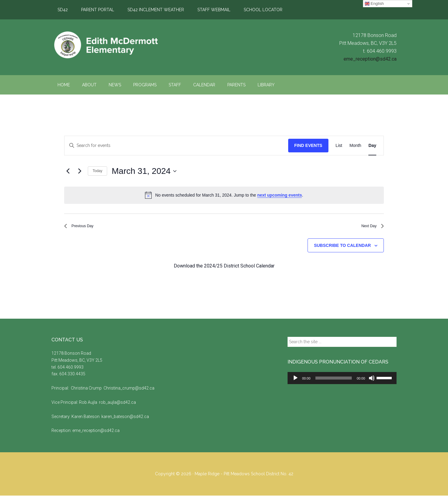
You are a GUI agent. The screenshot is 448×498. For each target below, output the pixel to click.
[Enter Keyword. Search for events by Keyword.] (176, 146)
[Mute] (372, 380)
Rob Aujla (89, 405)
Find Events (308, 145)
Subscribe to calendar (342, 248)
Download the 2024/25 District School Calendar (224, 269)
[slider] (334, 380)
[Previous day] (68, 171)
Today (97, 171)
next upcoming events (280, 195)
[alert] (224, 195)
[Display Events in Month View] (355, 146)
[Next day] (80, 171)
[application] (342, 380)
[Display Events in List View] (339, 146)
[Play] (295, 380)
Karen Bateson (86, 419)
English (374, 4)
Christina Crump (86, 390)
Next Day (370, 227)
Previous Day (82, 227)
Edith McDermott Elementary (109, 45)
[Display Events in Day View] (372, 146)
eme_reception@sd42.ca (370, 59)
